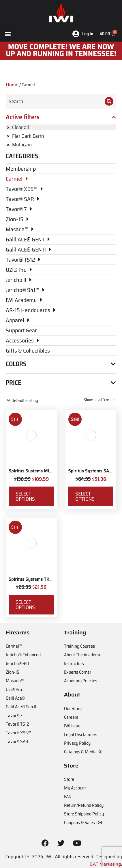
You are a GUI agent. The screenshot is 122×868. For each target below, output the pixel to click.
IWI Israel (73, 726)
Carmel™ (14, 646)
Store (69, 779)
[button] (8, 34)
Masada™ (15, 681)
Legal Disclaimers (81, 734)
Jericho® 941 (17, 663)
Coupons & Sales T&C (84, 823)
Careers (71, 717)
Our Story (73, 708)
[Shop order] (30, 401)
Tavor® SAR (17, 741)
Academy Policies (81, 681)
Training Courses (79, 646)
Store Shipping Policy (84, 814)
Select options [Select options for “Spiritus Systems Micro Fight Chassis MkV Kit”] (25, 496)
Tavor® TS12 (17, 724)
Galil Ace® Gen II (21, 707)
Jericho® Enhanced (23, 655)
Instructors (74, 663)
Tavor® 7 (14, 715)
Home (12, 85)
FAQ (68, 797)
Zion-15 (13, 672)
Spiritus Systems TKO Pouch (37, 579)
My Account (75, 788)
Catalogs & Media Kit (83, 752)
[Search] (109, 101)
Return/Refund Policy (84, 805)
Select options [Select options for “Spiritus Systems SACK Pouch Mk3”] (85, 496)
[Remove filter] (61, 127)
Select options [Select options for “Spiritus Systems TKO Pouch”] (25, 605)
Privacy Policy (77, 743)
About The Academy (83, 655)
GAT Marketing (105, 864)
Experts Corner (78, 672)
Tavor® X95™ (18, 733)
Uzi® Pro (14, 689)
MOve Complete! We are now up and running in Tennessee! (61, 50)
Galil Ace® (15, 698)
